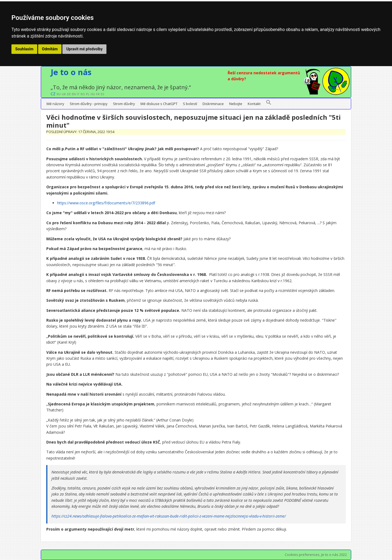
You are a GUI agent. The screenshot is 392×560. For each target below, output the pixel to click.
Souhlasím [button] (24, 49)
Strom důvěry (124, 104)
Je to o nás (71, 72)
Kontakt (254, 104)
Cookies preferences (302, 555)
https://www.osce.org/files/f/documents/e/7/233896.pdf (106, 203)
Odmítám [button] (50, 49)
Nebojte (236, 104)
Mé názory (55, 104)
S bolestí (190, 104)
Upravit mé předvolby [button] (84, 49)
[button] (269, 104)
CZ (53, 94)
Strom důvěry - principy (89, 104)
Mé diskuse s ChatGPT (159, 104)
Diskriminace (213, 104)
